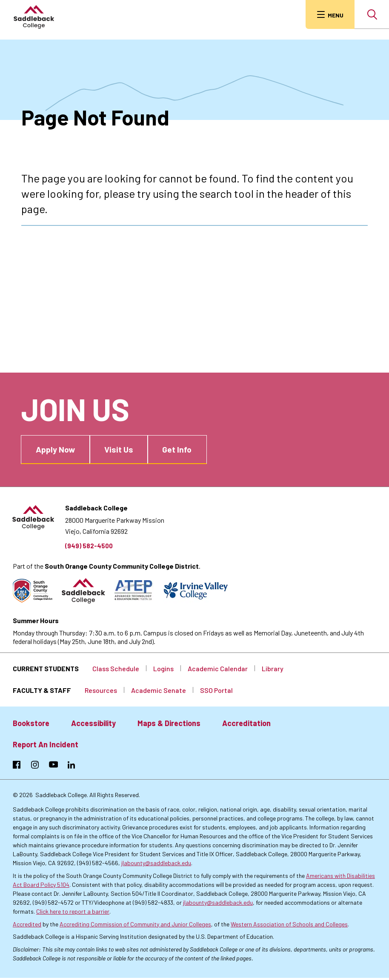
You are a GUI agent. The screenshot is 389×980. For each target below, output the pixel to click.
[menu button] (328, 14)
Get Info (191, 445)
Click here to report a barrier (73, 913)
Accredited (27, 926)
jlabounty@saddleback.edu (156, 865)
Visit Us (128, 445)
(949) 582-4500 (90, 543)
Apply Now (59, 445)
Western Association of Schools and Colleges (289, 926)
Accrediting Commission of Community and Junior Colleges (135, 926)
